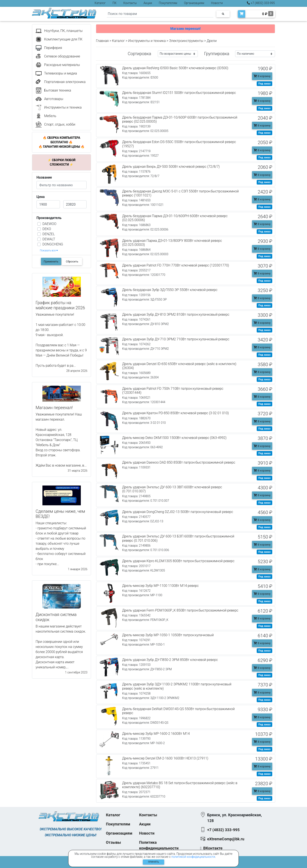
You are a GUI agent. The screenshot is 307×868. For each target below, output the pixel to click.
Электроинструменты (186, 41)
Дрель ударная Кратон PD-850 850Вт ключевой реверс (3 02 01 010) (175, 413)
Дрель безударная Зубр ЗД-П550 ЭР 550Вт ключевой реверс (170, 290)
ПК (115, 3)
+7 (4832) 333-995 (261, 3)
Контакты (130, 3)
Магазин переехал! (185, 29)
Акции (148, 3)
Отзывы (114, 842)
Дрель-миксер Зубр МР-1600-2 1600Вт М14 (156, 734)
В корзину (262, 76)
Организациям (194, 3)
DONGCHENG (53, 244)
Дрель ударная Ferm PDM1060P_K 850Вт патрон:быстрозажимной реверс (180, 610)
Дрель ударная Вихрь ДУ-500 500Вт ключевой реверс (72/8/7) (171, 167)
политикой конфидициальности (193, 857)
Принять (154, 862)
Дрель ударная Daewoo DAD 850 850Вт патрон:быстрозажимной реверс (179, 462)
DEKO (47, 229)
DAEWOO (49, 224)
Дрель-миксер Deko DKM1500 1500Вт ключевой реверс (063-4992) (174, 438)
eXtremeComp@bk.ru (226, 839)
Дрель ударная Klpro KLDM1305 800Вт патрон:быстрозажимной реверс (178, 561)
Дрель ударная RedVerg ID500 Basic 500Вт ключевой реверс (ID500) (175, 68)
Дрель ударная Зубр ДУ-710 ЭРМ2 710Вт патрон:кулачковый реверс (176, 339)
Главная (102, 41)
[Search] (160, 14)
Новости (217, 3)
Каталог (100, 3)
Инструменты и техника (147, 41)
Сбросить (72, 261)
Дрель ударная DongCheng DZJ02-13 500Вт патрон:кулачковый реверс (178, 512)
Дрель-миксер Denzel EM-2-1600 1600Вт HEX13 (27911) (165, 758)
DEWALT (49, 239)
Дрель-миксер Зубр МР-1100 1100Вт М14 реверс (160, 586)
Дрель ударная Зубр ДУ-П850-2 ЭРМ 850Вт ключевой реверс (170, 660)
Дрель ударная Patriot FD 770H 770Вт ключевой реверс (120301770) (176, 265)
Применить (51, 261)
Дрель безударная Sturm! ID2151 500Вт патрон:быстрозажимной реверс (179, 93)
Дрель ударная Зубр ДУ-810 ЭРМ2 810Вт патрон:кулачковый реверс (176, 314)
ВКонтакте (213, 848)
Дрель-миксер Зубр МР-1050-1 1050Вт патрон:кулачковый (168, 635)
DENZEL (49, 234)
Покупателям (168, 3)
